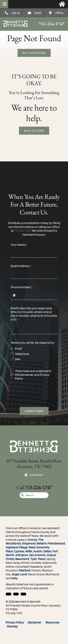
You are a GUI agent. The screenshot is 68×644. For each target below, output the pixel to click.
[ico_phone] (16, 22)
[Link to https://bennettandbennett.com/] (62, 4)
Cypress (19, 551)
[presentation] (38, 394)
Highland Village (17, 547)
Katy (14, 578)
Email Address (21, 266)
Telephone (22, 354)
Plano (42, 559)
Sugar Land (19, 574)
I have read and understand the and (33, 375)
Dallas (47, 551)
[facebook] (16, 594)
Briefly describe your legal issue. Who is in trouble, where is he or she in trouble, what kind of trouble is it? (34, 314)
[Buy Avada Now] (34, 53)
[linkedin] (8, 594)
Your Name (19, 245)
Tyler (34, 559)
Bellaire (42, 543)
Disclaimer (27, 375)
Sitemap (12, 626)
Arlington (22, 555)
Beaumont (22, 559)
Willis (29, 551)
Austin (38, 551)
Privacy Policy (17, 622)
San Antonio (37, 555)
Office (59, 13)
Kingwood (29, 543)
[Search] (22, 495)
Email (38, 13)
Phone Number (22, 287)
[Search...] (34, 495)
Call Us (16, 13)
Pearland (25, 570)
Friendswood (56, 543)
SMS (18, 359)
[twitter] (23, 594)
